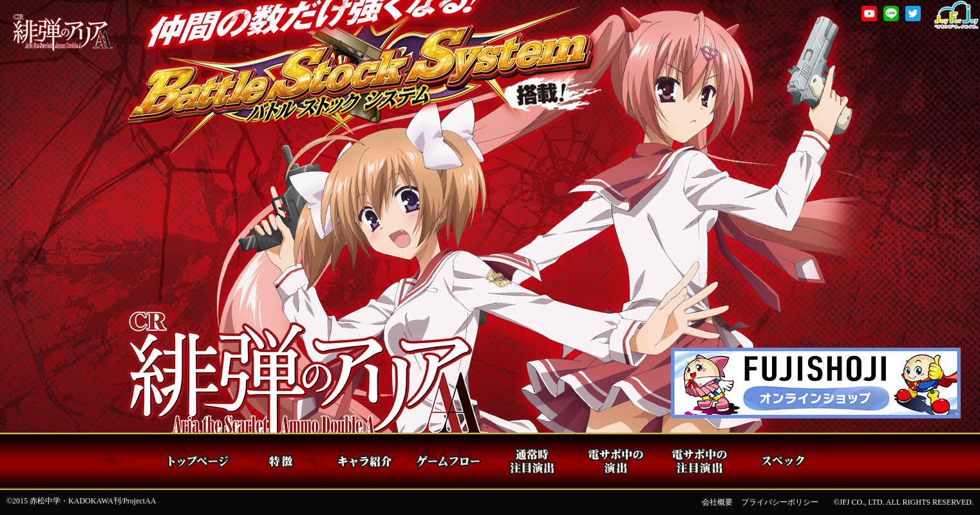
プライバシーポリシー (780, 502)
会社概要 (717, 502)
